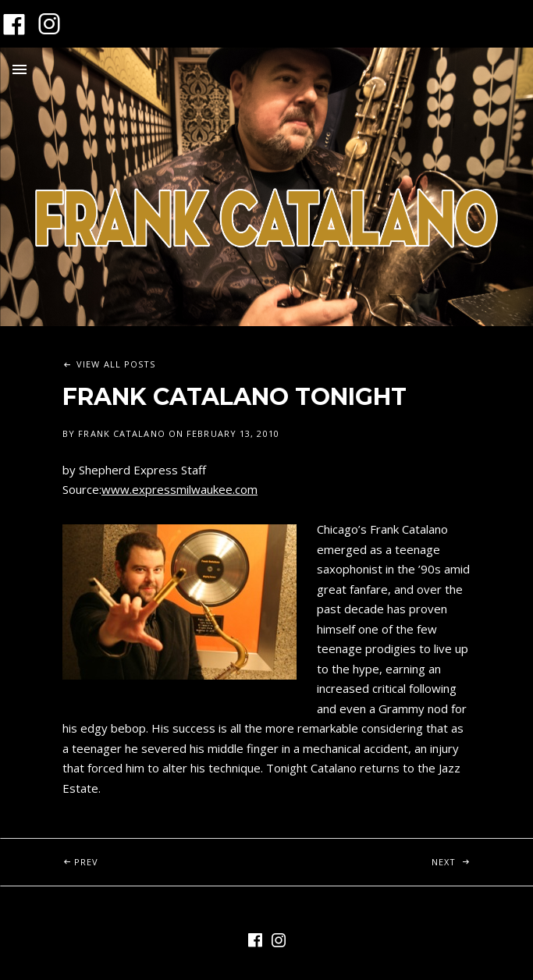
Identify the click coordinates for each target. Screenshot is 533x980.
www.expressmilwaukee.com (179, 489)
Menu (20, 69)
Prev (170, 853)
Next (483, 853)
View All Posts (116, 364)
